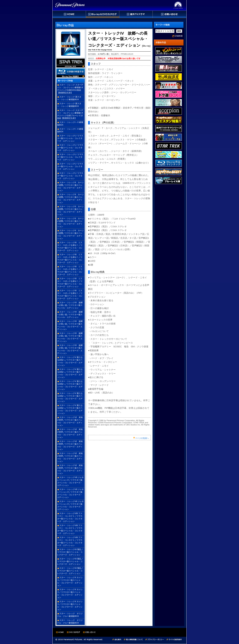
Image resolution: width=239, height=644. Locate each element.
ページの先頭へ (142, 438)
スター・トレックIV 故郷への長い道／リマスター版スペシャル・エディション (70, 305)
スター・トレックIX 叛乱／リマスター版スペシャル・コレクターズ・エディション (70, 552)
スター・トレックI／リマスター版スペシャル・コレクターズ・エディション (70, 138)
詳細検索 (179, 36)
